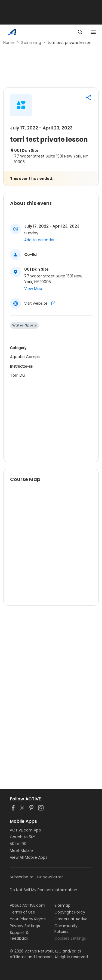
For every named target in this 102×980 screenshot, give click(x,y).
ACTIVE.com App (25, 830)
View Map (33, 289)
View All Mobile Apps (29, 857)
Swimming (31, 43)
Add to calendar (39, 240)
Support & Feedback (19, 935)
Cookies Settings (70, 938)
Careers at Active (71, 919)
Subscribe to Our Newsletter (36, 877)
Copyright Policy (70, 912)
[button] (89, 98)
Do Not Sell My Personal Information (44, 890)
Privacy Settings (25, 926)
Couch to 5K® (23, 837)
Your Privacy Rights (28, 919)
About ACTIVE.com (27, 905)
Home (9, 43)
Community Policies (66, 929)
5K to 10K (18, 844)
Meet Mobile (21, 851)
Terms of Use (22, 912)
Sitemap (62, 905)
